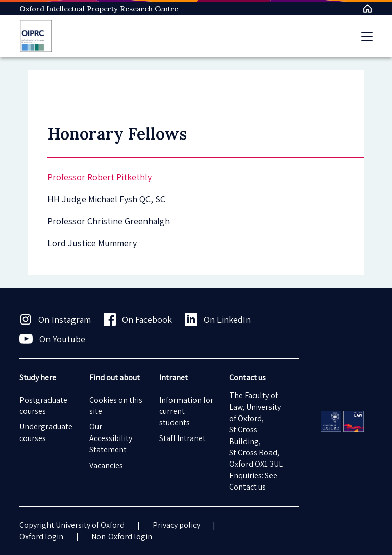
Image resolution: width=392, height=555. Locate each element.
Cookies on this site (116, 406)
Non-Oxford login (122, 536)
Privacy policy (176, 525)
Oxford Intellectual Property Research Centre (99, 9)
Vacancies (106, 465)
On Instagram (55, 319)
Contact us (248, 487)
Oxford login (41, 536)
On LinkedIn (218, 319)
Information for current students (186, 411)
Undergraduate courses (46, 432)
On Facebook (138, 319)
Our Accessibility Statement (111, 438)
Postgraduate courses (43, 406)
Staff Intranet (182, 438)
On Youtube (52, 339)
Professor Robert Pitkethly (100, 177)
